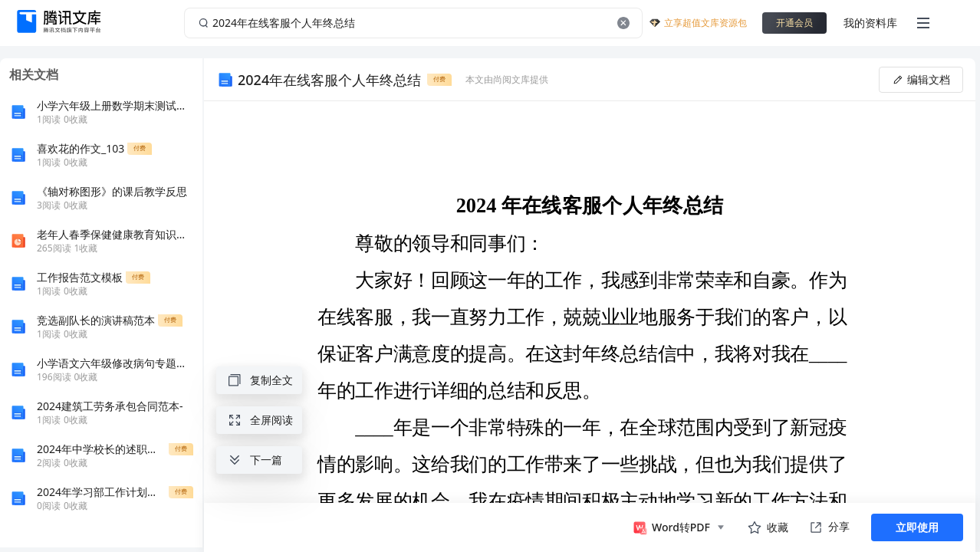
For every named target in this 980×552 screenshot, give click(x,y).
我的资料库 (870, 23)
